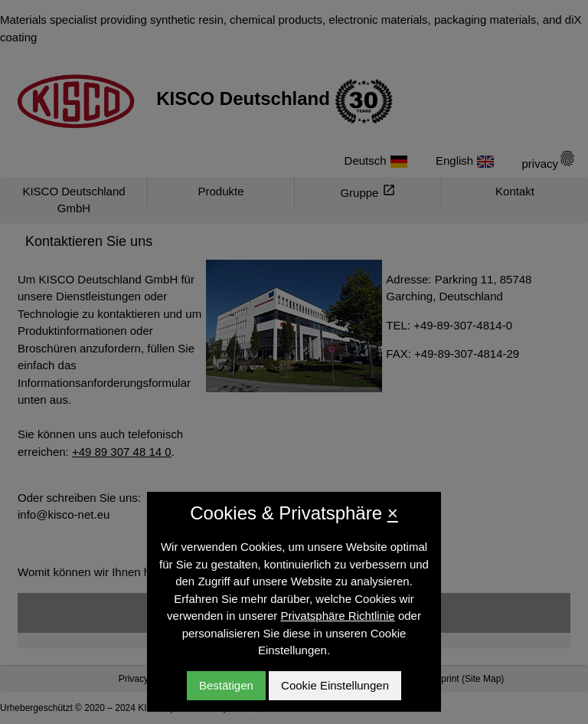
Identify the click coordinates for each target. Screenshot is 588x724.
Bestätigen (226, 685)
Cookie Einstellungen (335, 685)
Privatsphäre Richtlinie (337, 616)
